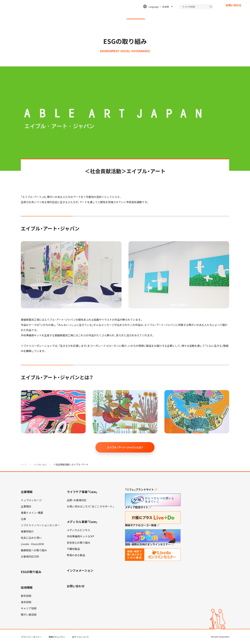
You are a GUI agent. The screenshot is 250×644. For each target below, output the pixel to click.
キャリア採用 (29, 608)
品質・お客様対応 (77, 500)
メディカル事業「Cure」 (82, 522)
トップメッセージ (31, 500)
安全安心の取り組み (79, 543)
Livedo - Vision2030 (32, 544)
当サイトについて (80, 637)
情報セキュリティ (57, 637)
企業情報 (47, 15)
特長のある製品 (76, 555)
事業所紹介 (27, 531)
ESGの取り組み (136, 15)
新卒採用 (26, 596)
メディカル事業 (105, 15)
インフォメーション (193, 15)
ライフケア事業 (74, 15)
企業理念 (26, 506)
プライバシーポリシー (31, 637)
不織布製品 (73, 549)
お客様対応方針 (30, 557)
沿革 (23, 519)
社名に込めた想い (31, 538)
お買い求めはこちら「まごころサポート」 (90, 506)
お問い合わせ (234, 11)
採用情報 (163, 15)
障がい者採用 (29, 615)
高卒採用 (26, 602)
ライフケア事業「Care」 (82, 492)
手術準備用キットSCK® (80, 536)
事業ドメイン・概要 (32, 513)
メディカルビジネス (78, 530)
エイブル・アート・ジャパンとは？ (125, 447)
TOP (238, 630)
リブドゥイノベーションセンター (40, 525)
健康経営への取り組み (34, 550)
